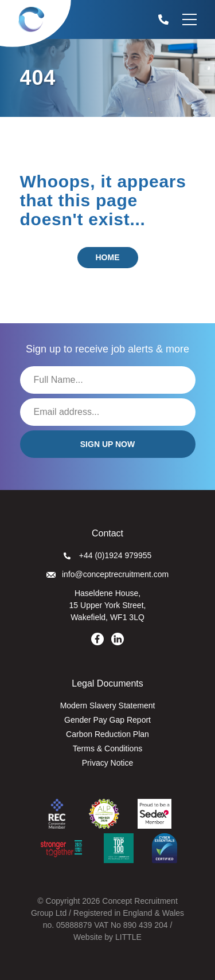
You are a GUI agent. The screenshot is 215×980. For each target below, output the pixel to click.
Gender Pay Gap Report (107, 720)
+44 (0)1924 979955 (108, 555)
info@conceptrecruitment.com (107, 574)
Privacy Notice (107, 763)
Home (108, 257)
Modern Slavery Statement (108, 705)
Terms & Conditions (107, 748)
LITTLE (128, 937)
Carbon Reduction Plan (107, 734)
